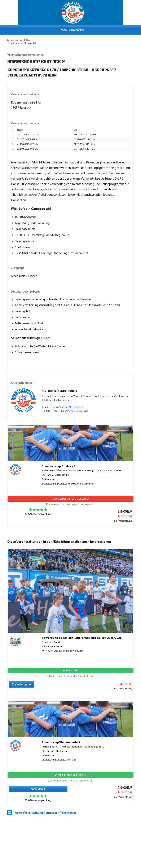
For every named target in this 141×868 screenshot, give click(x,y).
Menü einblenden (70, 30)
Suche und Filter (20, 40)
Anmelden (38, 789)
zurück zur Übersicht (23, 43)
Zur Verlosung (22, 684)
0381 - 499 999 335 (63, 411)
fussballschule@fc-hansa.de (69, 407)
